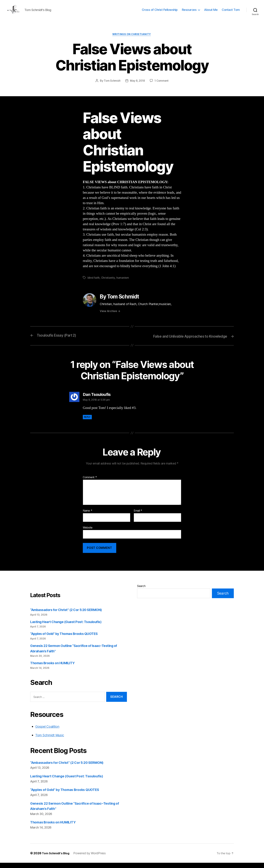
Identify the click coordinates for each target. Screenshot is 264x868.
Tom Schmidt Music (52, 741)
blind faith (94, 283)
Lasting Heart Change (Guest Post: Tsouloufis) (69, 627)
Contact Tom (231, 12)
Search (141, 591)
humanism (123, 283)
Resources (189, 12)
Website (88, 533)
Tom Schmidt (112, 86)
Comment (90, 483)
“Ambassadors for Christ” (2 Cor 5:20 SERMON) (70, 615)
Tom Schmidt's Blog (56, 858)
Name (87, 516)
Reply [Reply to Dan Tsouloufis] (87, 422)
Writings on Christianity (132, 40)
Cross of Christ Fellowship (160, 12)
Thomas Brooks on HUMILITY (54, 668)
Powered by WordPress (91, 858)
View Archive (110, 317)
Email (138, 516)
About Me (211, 12)
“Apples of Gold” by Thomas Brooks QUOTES (67, 639)
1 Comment (162, 86)
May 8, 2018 (137, 86)
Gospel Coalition (49, 732)
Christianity (108, 283)
